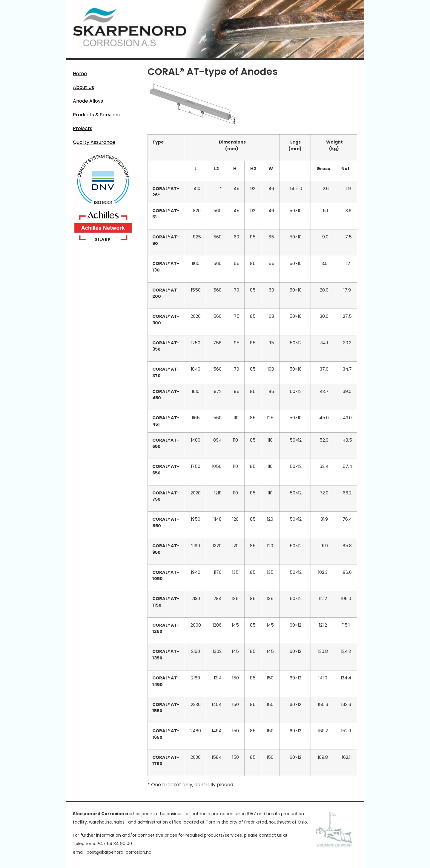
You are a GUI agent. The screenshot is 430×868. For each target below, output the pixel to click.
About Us (83, 87)
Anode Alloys (89, 101)
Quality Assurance (94, 142)
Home (80, 74)
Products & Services (98, 115)
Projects (83, 128)
